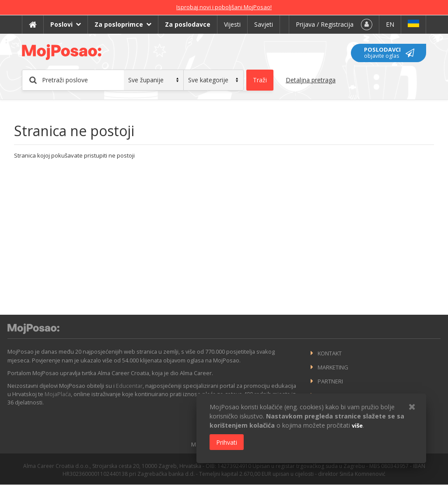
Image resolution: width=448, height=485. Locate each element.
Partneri (330, 381)
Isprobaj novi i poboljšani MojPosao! (224, 7)
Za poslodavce (188, 24)
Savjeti (264, 24)
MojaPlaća (58, 394)
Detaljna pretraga (311, 80)
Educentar (129, 386)
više (357, 425)
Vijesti (232, 24)
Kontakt (330, 353)
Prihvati (227, 442)
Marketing (333, 367)
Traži (260, 80)
